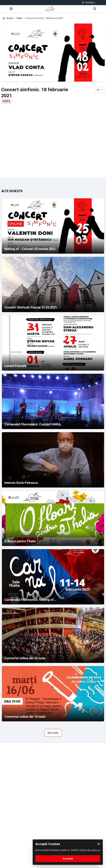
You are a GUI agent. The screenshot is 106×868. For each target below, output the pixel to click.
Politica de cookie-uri (90, 850)
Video (19, 18)
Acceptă (68, 859)
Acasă (10, 18)
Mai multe (53, 733)
